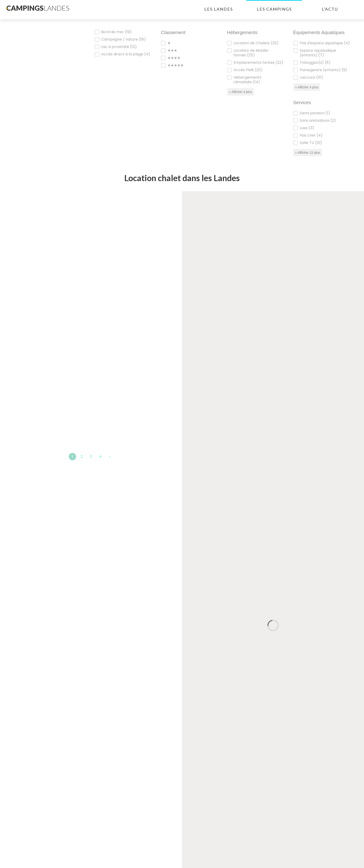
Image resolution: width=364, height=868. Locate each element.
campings (38, 8)
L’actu (330, 9)
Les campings (274, 9)
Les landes (219, 9)
